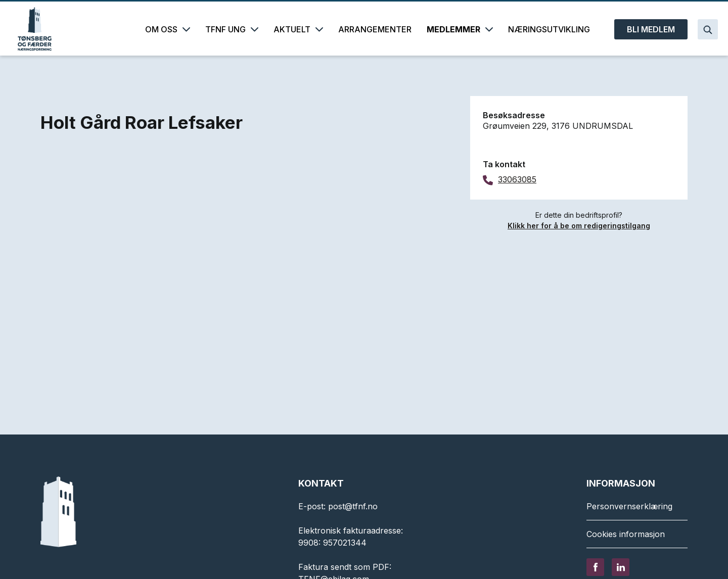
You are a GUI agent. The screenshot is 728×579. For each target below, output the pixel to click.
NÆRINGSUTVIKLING (549, 29)
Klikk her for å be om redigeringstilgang (579, 226)
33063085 (517, 179)
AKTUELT (298, 29)
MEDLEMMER (460, 29)
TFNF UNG (232, 29)
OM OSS (168, 29)
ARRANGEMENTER (375, 29)
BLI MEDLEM (651, 29)
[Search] (708, 29)
